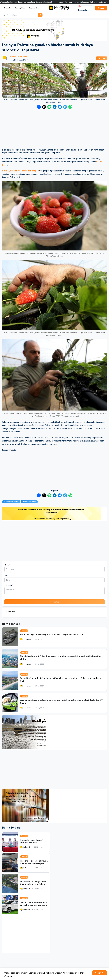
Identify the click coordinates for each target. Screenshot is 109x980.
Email (7, 576)
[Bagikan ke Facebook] (39, 107)
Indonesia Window (19, 57)
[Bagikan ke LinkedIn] (55, 107)
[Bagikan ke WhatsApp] (70, 107)
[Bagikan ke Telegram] (65, 107)
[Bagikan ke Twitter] (44, 107)
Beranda (7, 8)
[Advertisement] (55, 129)
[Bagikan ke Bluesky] (60, 107)
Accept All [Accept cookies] (100, 973)
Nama (7, 565)
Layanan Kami (34, 8)
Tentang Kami (20, 8)
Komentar (9, 585)
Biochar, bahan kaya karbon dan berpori (21, 171)
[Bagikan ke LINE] (49, 107)
